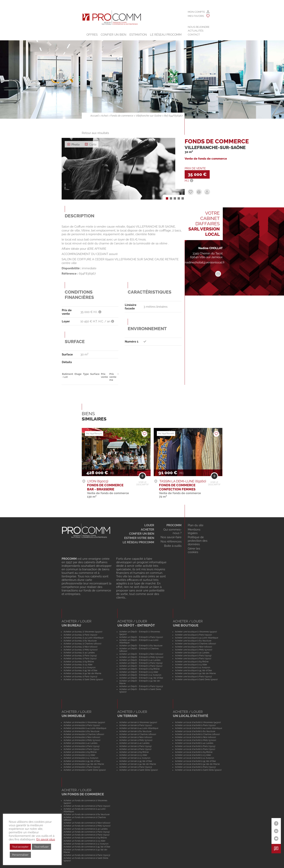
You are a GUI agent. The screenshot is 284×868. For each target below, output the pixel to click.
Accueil (94, 116)
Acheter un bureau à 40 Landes (79, 653)
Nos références (171, 542)
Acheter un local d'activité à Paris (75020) (195, 725)
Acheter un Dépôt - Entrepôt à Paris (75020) (141, 637)
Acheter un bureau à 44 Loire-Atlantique (84, 638)
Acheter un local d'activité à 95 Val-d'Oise (195, 761)
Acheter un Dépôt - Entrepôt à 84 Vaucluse (141, 646)
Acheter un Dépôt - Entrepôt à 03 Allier (139, 672)
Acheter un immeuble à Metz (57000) (82, 740)
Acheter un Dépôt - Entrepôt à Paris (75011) (141, 666)
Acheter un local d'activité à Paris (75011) (195, 749)
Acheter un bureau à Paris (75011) (80, 658)
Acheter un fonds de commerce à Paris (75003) (87, 855)
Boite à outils (173, 546)
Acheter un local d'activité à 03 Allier (193, 755)
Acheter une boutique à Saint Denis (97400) (196, 679)
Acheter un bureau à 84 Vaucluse (80, 641)
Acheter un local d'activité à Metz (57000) (196, 740)
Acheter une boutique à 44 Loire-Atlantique (197, 638)
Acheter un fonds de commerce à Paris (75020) (87, 806)
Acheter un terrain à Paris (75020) (136, 725)
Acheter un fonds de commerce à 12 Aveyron (86, 844)
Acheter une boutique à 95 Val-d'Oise (193, 670)
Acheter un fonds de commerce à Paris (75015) (87, 832)
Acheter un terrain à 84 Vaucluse (135, 731)
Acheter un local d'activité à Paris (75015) (195, 746)
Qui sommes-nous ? (172, 531)
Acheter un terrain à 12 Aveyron (135, 758)
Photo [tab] (73, 144)
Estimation (138, 35)
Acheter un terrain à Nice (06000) (136, 737)
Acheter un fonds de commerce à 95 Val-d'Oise (87, 847)
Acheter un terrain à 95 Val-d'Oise (136, 761)
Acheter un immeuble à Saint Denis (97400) (85, 770)
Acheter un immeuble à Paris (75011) (81, 749)
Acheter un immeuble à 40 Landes (80, 743)
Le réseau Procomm (138, 542)
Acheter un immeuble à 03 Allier (79, 755)
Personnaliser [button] (20, 855)
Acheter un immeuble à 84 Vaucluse (81, 731)
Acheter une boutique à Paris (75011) (193, 658)
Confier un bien (114, 35)
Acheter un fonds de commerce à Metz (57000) (87, 826)
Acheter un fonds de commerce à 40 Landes (86, 829)
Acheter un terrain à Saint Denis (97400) (139, 770)
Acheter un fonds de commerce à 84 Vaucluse (87, 814)
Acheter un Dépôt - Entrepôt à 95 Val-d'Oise (141, 678)
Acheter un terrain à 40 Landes (134, 743)
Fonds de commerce (122, 116)
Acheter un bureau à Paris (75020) (80, 635)
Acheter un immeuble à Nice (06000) (82, 737)
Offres (92, 35)
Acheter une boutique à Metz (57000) (194, 650)
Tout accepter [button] (20, 847)
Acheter (147, 530)
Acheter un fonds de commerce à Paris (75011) (87, 835)
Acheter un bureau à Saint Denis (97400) (83, 679)
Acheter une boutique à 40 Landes (192, 653)
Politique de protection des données (198, 541)
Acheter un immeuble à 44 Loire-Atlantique (85, 728)
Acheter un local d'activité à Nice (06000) (195, 737)
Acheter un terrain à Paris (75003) (136, 767)
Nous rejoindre (199, 27)
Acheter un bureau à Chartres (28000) (82, 644)
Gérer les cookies (194, 550)
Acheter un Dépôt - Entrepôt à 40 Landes (140, 660)
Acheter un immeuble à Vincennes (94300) (84, 722)
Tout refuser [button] (41, 847)
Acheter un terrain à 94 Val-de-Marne (138, 764)
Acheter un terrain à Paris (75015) (135, 746)
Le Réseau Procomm (166, 35)
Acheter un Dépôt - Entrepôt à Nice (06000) (141, 654)
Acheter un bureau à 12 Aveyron (80, 667)
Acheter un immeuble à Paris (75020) (82, 725)
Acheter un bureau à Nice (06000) (80, 647)
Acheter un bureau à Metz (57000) (81, 650)
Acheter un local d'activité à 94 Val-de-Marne (197, 764)
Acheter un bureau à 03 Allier (78, 665)
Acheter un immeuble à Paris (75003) (82, 767)
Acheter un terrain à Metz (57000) (136, 740)
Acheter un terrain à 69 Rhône (134, 752)
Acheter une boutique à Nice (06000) (194, 647)
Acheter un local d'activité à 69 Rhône (194, 752)
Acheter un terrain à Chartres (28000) (138, 734)
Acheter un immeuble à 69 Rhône (80, 752)
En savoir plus (46, 839)
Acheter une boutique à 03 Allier (191, 665)
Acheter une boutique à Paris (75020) (193, 635)
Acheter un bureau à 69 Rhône (79, 662)
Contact (194, 35)
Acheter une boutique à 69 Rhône (192, 662)
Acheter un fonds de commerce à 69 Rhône (85, 838)
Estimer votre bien (139, 538)
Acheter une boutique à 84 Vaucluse (193, 641)
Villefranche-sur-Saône (149, 116)
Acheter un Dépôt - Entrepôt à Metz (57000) (141, 657)
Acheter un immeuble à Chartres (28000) (84, 734)
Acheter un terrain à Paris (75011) (135, 749)
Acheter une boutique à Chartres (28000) (195, 644)
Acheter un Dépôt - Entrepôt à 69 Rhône (139, 669)
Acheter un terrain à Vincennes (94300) (138, 722)
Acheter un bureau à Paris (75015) (80, 656)
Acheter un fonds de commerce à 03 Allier (84, 841)
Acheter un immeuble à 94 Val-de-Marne (84, 764)
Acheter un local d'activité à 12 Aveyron (195, 758)
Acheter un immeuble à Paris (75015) (82, 746)
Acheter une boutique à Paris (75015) (193, 656)
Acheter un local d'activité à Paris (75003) (195, 767)
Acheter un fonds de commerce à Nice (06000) (87, 823)
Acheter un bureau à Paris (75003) (80, 676)
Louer (149, 525)
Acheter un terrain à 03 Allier (133, 755)
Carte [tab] (90, 144)
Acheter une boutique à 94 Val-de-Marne (195, 673)
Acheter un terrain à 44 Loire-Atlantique (139, 728)
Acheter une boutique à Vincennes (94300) (196, 632)
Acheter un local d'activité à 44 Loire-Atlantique (199, 728)
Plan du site (196, 525)
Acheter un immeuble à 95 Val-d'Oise (82, 761)
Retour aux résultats (95, 133)
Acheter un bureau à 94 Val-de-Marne (82, 673)
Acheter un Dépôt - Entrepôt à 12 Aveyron (140, 675)
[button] (167, 198)
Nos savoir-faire (171, 537)
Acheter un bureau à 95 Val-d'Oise (80, 670)
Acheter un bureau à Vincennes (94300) (83, 632)
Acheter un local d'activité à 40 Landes (194, 743)
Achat (104, 116)
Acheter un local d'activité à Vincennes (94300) (198, 722)
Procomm (174, 525)
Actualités (196, 31)
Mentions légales (194, 531)
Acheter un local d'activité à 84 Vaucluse (195, 731)
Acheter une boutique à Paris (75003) (193, 676)
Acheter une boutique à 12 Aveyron (193, 667)
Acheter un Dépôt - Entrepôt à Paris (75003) (141, 686)
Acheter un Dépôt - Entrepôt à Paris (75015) (141, 663)
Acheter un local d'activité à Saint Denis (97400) (198, 770)
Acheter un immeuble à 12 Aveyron (81, 758)
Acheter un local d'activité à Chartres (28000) (197, 734)
